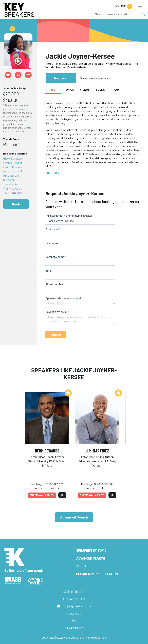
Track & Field (11, 184)
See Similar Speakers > (94, 78)
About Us (84, 566)
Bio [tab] (53, 89)
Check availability (42, 495)
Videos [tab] (85, 89)
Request (61, 78)
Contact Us (74, 613)
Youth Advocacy (13, 193)
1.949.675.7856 (76, 599)
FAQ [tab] (116, 89)
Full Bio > (52, 173)
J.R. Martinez (97, 451)
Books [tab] (100, 89)
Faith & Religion (13, 163)
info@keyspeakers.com (76, 606)
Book (16, 204)
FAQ (74, 620)
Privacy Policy (74, 628)
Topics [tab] (69, 89)
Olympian (9, 180)
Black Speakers (13, 158)
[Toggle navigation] (140, 6)
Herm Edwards (47, 451)
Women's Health (13, 188)
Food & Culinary (13, 167)
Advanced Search (74, 517)
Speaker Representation (97, 574)
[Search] (117, 14)
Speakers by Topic (91, 550)
